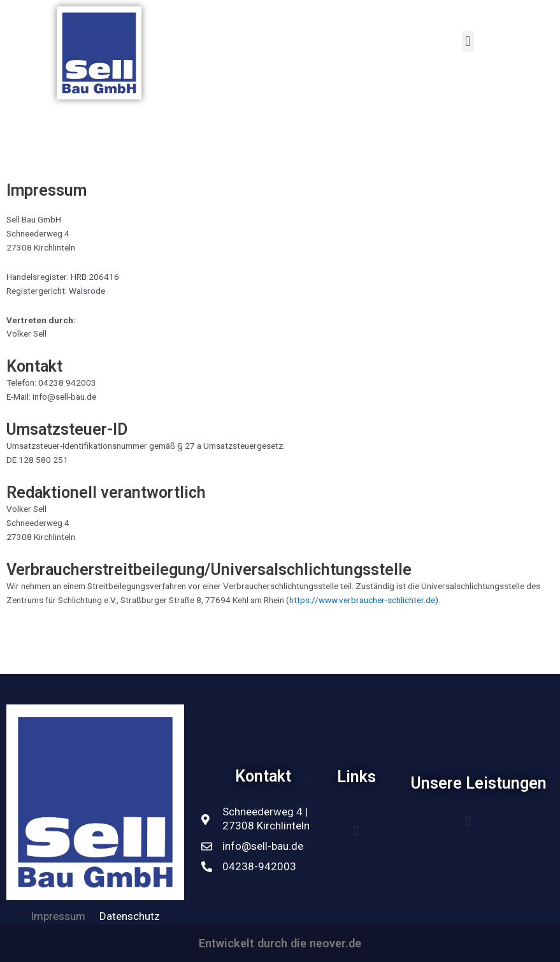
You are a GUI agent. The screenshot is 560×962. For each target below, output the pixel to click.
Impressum (58, 916)
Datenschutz (130, 916)
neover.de (335, 943)
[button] (356, 831)
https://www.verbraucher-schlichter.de (362, 600)
